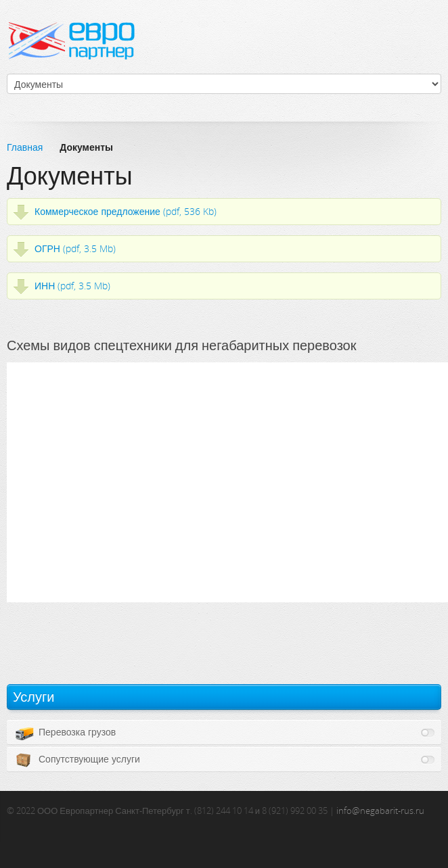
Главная (25, 147)
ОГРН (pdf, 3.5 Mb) (75, 248)
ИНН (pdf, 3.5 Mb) (72, 286)
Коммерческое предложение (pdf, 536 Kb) (126, 211)
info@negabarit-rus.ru (380, 811)
